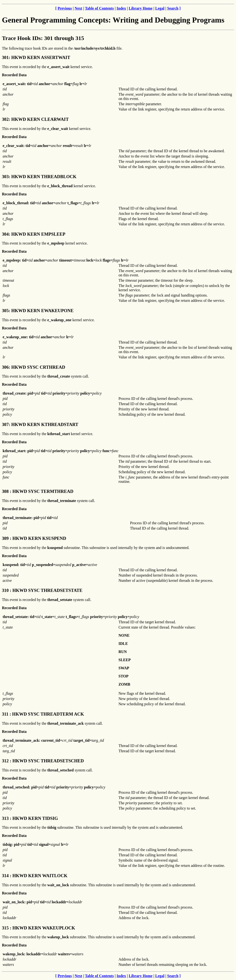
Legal (160, 8)
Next (78, 8)
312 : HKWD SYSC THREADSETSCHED (43, 761)
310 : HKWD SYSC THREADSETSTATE (42, 590)
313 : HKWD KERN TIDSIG (30, 818)
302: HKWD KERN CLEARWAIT (35, 119)
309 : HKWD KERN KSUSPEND (34, 538)
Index (121, 8)
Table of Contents (99, 8)
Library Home (141, 8)
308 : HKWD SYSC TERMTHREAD (38, 491)
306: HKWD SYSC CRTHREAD (34, 367)
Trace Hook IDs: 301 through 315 (43, 38)
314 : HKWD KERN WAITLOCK (35, 876)
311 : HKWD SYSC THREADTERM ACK (43, 714)
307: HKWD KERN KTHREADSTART (40, 424)
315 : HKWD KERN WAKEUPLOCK (38, 928)
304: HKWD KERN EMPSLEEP (34, 234)
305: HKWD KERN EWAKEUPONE (38, 311)
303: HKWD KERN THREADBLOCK (39, 177)
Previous (65, 8)
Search (173, 8)
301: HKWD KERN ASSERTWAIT (36, 57)
